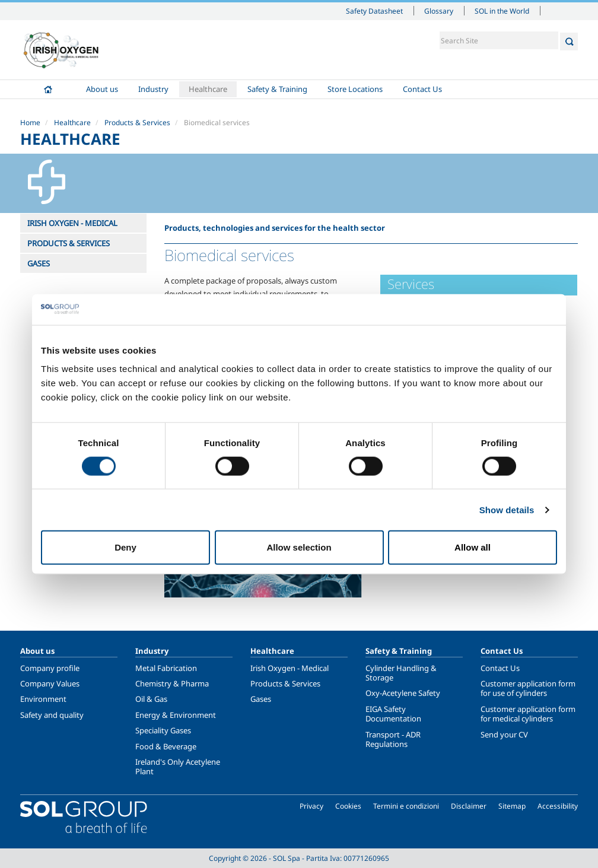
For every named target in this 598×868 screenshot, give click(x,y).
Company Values (50, 683)
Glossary (439, 11)
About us (102, 89)
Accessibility (558, 806)
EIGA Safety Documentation (393, 714)
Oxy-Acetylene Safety (403, 693)
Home (48, 89)
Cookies (348, 806)
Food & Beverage (166, 746)
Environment (43, 699)
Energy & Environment (176, 715)
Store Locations (355, 89)
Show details (507, 509)
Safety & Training (277, 89)
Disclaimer (469, 806)
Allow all (473, 547)
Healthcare (208, 89)
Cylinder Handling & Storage (401, 673)
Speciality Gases (163, 730)
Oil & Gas (151, 699)
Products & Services (137, 123)
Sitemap (512, 806)
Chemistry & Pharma (172, 683)
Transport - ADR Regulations (393, 739)
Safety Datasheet (374, 11)
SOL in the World (502, 11)
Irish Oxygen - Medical (290, 668)
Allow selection (299, 547)
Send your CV (504, 735)
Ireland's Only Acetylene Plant (178, 767)
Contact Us (422, 89)
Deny (125, 547)
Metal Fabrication (166, 668)
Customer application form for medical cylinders (528, 714)
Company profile (50, 668)
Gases (261, 699)
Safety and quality (52, 715)
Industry (153, 89)
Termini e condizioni (406, 806)
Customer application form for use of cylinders (528, 688)
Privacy (311, 806)
